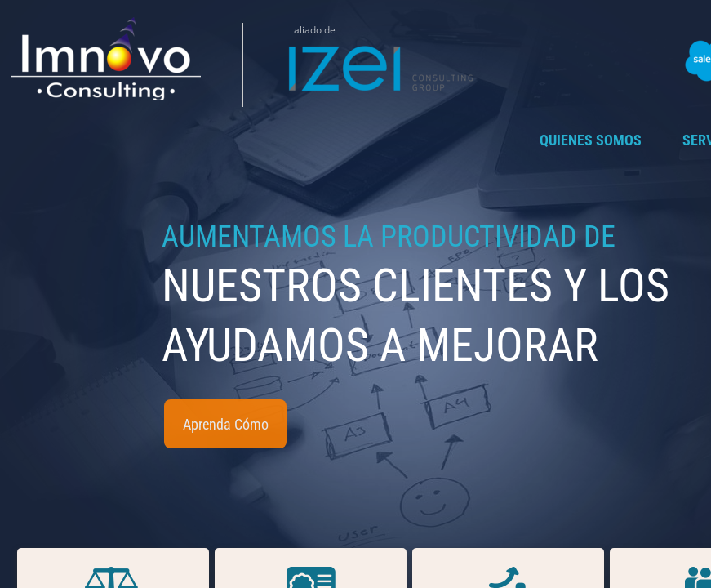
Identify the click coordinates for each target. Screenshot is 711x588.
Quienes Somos (591, 140)
